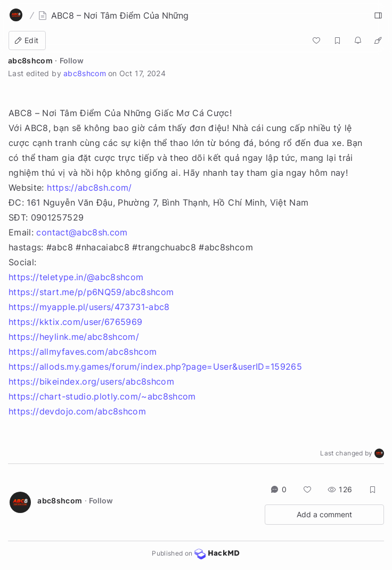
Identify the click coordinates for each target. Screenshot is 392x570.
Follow (72, 60)
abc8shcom (30, 60)
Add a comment (324, 514)
